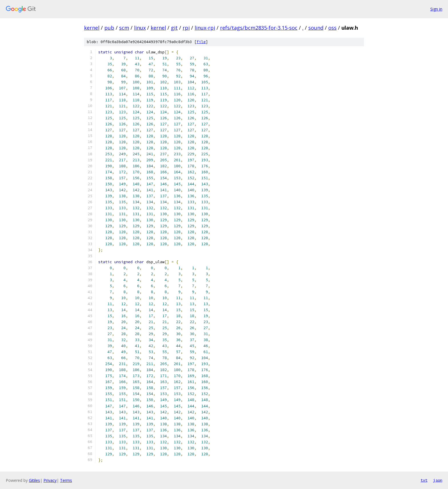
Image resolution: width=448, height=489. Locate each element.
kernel (92, 28)
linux (140, 28)
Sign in (436, 9)
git (174, 28)
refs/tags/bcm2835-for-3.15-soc (259, 28)
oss (332, 28)
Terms (66, 480)
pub (109, 28)
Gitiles (34, 480)
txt (424, 480)
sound (316, 28)
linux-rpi (205, 28)
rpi (186, 28)
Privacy (50, 480)
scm (124, 28)
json (438, 480)
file (201, 42)
